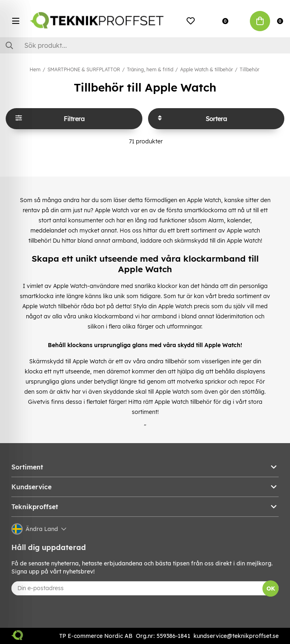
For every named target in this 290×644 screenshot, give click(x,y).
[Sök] (145, 45)
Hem (35, 69)
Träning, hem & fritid (150, 69)
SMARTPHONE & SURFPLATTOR (84, 69)
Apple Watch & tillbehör (206, 69)
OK (271, 589)
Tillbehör (249, 69)
